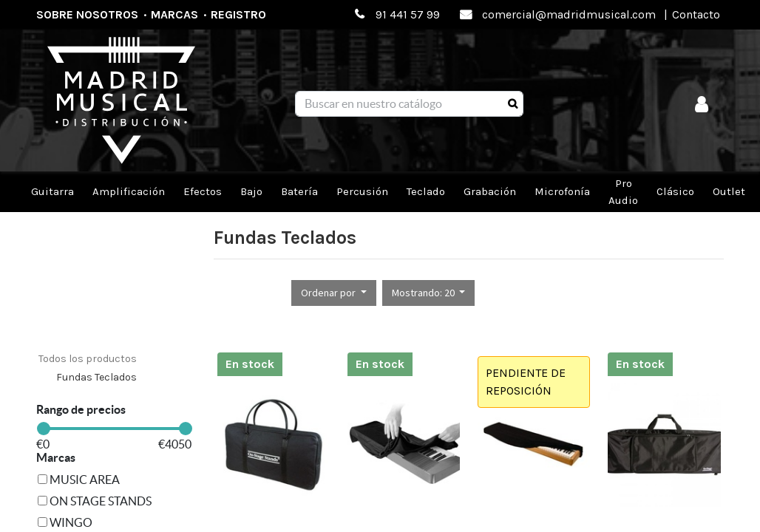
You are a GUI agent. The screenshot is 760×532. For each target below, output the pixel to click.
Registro (238, 14)
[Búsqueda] (513, 104)
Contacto (696, 14)
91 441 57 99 (408, 14)
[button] (334, 293)
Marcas (174, 14)
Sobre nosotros (87, 14)
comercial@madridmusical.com (569, 14)
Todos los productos (88, 359)
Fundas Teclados (96, 377)
